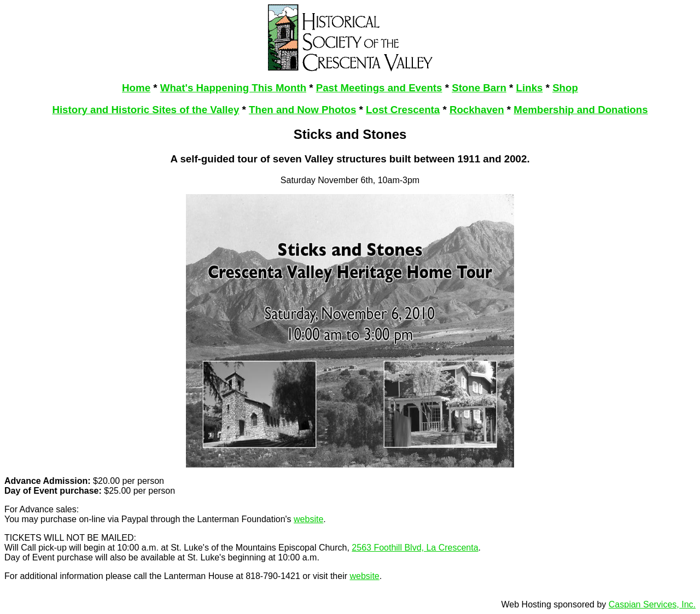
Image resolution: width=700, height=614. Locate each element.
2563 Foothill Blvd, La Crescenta (415, 548)
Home (136, 88)
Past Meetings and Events (379, 88)
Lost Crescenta (403, 110)
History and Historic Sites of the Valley (145, 110)
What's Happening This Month (233, 88)
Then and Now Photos (302, 110)
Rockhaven (477, 110)
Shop (565, 88)
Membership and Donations (581, 110)
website (308, 519)
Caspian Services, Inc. (652, 604)
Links (530, 88)
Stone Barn (479, 88)
